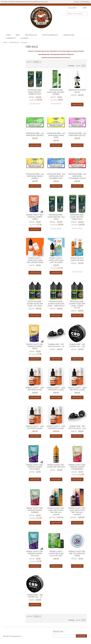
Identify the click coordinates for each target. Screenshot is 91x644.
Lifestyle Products (50, 35)
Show (78, 66)
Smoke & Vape (69, 35)
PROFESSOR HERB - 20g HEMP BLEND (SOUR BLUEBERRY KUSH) (56, 176)
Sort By (30, 62)
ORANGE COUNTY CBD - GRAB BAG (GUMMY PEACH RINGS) (35, 467)
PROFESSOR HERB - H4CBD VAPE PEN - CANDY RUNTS (77, 217)
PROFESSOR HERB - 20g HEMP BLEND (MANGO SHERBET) (35, 176)
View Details (35, 273)
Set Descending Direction (43, 62)
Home (8, 35)
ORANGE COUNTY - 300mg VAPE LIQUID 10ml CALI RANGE (56, 260)
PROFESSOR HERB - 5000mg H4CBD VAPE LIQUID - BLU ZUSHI (35, 304)
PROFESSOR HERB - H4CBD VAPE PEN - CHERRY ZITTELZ (35, 92)
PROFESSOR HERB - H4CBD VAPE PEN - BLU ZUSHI (56, 217)
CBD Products (31, 35)
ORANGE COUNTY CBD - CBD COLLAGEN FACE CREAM (77, 554)
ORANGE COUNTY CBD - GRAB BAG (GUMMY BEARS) (35, 346)
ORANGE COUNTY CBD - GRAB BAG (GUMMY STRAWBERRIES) (77, 467)
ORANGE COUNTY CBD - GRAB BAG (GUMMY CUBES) (35, 217)
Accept (77, 2)
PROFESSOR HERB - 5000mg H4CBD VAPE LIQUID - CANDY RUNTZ (56, 304)
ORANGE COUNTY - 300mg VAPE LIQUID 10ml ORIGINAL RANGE (35, 260)
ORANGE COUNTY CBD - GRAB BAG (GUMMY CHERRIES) (35, 510)
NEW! (18, 35)
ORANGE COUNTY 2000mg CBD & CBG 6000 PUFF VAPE (56, 554)
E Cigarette (11, 38)
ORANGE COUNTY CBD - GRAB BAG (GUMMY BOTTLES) (35, 554)
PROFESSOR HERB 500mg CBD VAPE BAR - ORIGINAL (56, 92)
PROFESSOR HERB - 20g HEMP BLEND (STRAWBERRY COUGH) (77, 176)
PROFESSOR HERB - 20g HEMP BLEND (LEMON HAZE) (56, 135)
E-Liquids (24, 38)
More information (85, 2)
